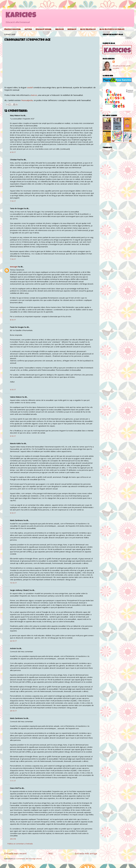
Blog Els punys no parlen (112, 29)
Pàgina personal (12, 29)
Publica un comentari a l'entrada (20, 844)
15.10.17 (13, 583)
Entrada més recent (15, 853)
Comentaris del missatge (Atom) (29, 859)
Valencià (59, 29)
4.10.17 (13, 152)
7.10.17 (13, 201)
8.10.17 (13, 320)
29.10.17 (13, 711)
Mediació (72, 29)
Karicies (21, 16)
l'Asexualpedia (27, 100)
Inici (51, 853)
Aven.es (34, 95)
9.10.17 (13, 390)
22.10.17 (13, 641)
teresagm (14, 267)
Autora (28, 29)
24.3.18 (13, 839)
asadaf (30, 87)
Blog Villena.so (88, 29)
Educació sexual (44, 29)
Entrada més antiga (86, 853)
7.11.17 (13, 781)
